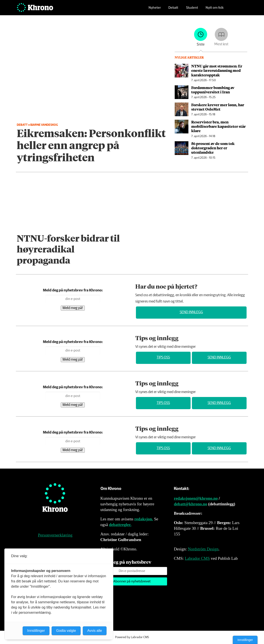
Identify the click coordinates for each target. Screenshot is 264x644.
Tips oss (163, 357)
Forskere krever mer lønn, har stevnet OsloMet (218, 107)
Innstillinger (245, 640)
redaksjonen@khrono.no (196, 498)
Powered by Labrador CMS (132, 637)
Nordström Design (203, 549)
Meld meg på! (73, 308)
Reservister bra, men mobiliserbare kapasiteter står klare (218, 126)
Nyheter (155, 10)
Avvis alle (95, 631)
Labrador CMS (197, 558)
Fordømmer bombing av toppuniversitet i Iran (213, 90)
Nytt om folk (215, 10)
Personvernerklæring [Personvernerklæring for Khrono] (55, 535)
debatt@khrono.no (190, 504)
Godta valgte (66, 631)
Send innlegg (191, 312)
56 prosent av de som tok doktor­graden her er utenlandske (213, 148)
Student (192, 10)
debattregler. (120, 525)
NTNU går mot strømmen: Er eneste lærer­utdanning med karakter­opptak (217, 70)
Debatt (173, 10)
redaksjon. (144, 519)
